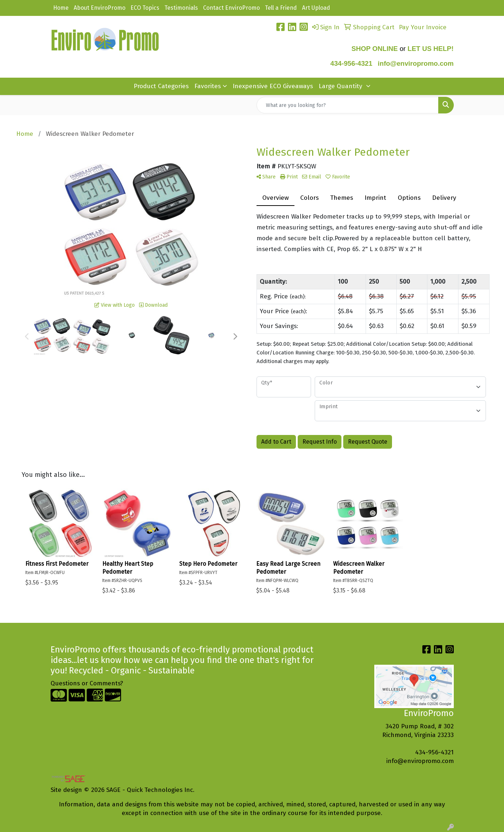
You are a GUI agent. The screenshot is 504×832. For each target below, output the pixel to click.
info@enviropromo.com (420, 761)
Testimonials (181, 8)
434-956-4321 (351, 63)
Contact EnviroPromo (231, 8)
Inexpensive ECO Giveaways (273, 86)
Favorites (208, 86)
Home (61, 8)
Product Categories (161, 86)
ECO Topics (145, 8)
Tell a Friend (281, 8)
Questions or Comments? (87, 683)
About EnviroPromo (100, 8)
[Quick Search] (348, 105)
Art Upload (316, 8)
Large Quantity (341, 86)
